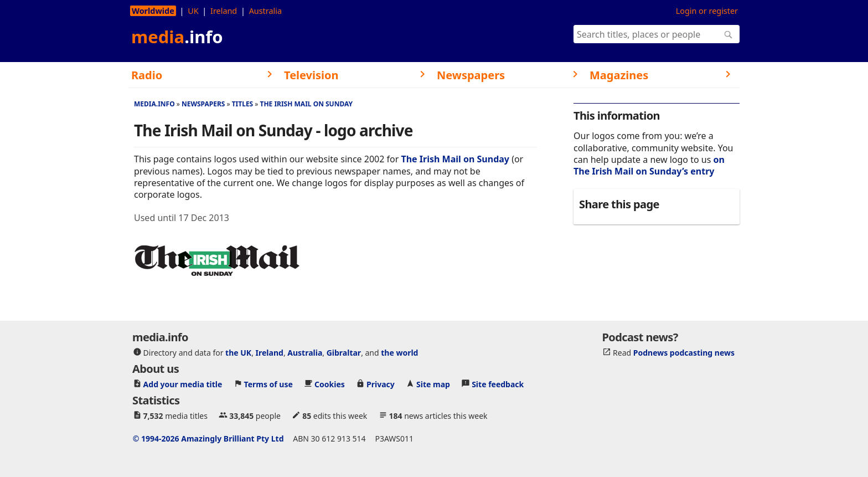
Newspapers (203, 104)
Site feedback (498, 384)
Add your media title (183, 384)
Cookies (330, 384)
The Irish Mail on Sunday (306, 104)
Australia (265, 11)
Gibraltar (344, 353)
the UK (238, 353)
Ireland (224, 11)
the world (399, 353)
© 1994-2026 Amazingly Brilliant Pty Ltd (208, 438)
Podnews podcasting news (684, 353)
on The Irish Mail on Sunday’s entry (649, 165)
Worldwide (153, 11)
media (177, 37)
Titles (243, 104)
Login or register (707, 11)
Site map (433, 384)
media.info (154, 104)
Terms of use (268, 384)
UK (193, 11)
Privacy (381, 384)
